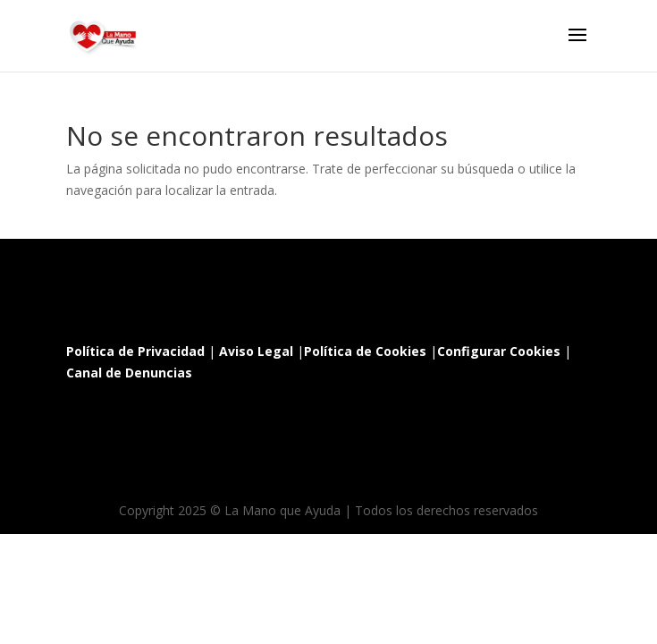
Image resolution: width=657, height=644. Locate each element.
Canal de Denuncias (129, 373)
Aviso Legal (256, 351)
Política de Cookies (365, 351)
